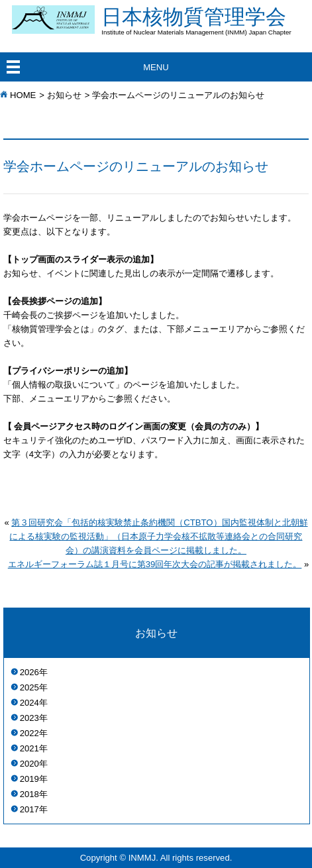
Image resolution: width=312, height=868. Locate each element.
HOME (23, 95)
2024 (29, 703)
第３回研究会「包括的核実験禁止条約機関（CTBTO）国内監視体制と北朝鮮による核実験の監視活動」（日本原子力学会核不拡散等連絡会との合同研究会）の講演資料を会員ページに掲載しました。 (158, 536)
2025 (29, 687)
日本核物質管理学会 (207, 21)
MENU (156, 67)
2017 (29, 809)
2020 (29, 764)
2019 (29, 779)
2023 (29, 718)
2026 (29, 672)
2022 (29, 733)
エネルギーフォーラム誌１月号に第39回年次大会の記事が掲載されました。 (155, 564)
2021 (29, 748)
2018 (29, 794)
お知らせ (64, 95)
